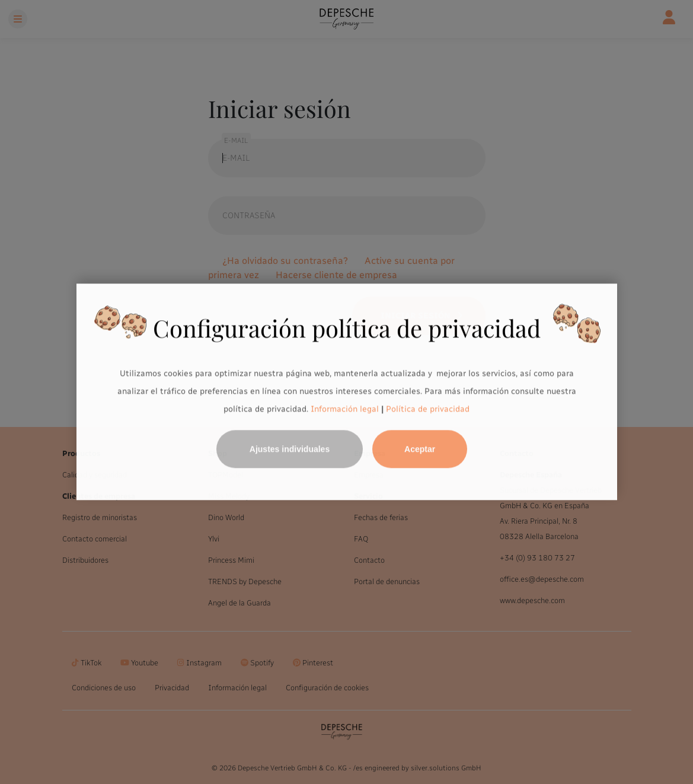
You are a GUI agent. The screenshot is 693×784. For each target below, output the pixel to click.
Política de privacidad (428, 409)
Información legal (344, 409)
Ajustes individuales (290, 450)
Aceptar (420, 450)
